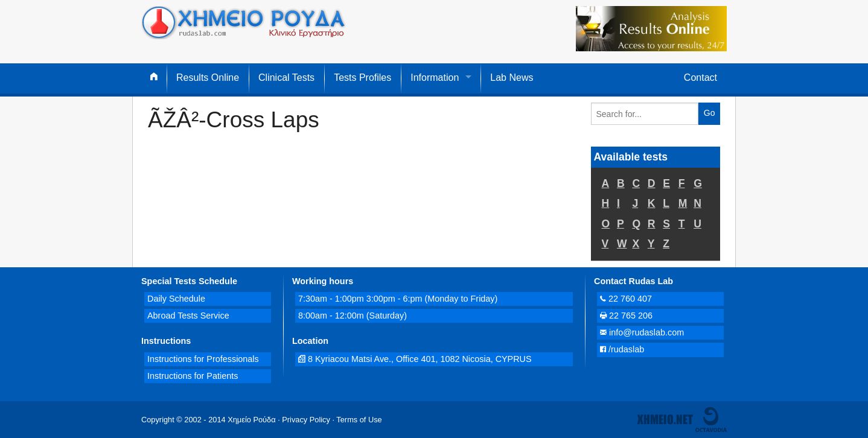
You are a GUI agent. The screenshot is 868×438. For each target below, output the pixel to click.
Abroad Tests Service (188, 316)
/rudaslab (622, 349)
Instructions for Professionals (203, 359)
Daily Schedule (176, 299)
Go (710, 113)
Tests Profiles (362, 78)
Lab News (512, 78)
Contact (700, 78)
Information (435, 78)
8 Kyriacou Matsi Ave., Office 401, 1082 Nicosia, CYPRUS (415, 359)
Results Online (208, 78)
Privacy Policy (306, 420)
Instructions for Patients (193, 376)
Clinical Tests (286, 78)
